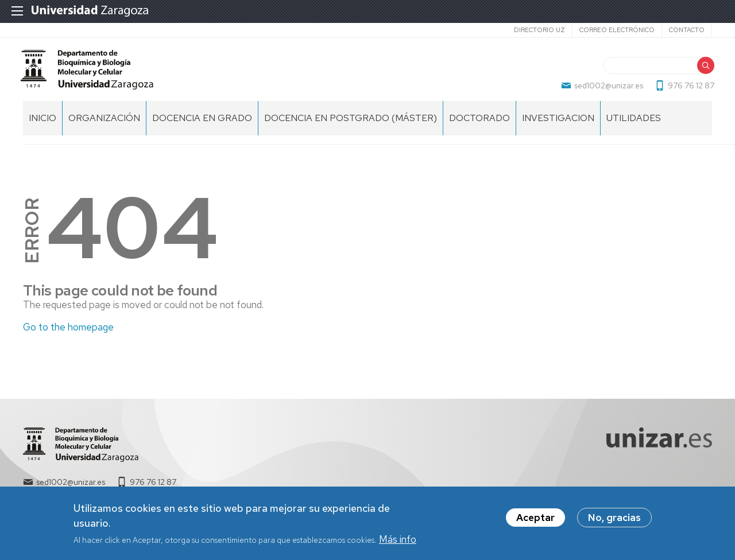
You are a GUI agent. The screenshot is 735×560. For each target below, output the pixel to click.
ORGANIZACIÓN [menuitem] (104, 127)
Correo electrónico (617, 30)
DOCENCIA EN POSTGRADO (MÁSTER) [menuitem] (351, 127)
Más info (398, 539)
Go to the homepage (68, 335)
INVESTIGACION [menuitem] (558, 127)
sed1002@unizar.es (606, 90)
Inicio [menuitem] (42, 127)
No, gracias (614, 518)
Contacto (687, 30)
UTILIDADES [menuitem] (634, 127)
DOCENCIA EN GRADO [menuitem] (202, 127)
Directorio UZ (539, 30)
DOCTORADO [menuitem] (479, 127)
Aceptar (535, 518)
